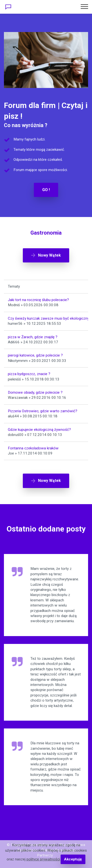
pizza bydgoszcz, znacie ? (29, 374)
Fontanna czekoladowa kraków (33, 448)
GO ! (46, 190)
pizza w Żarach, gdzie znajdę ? (33, 337)
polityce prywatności (43, 859)
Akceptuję (73, 859)
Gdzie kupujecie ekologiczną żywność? (39, 430)
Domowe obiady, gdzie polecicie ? (35, 392)
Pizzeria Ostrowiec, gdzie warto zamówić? (43, 411)
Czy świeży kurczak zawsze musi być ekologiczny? (49, 318)
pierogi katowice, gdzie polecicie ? (35, 355)
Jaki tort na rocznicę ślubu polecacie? (38, 300)
